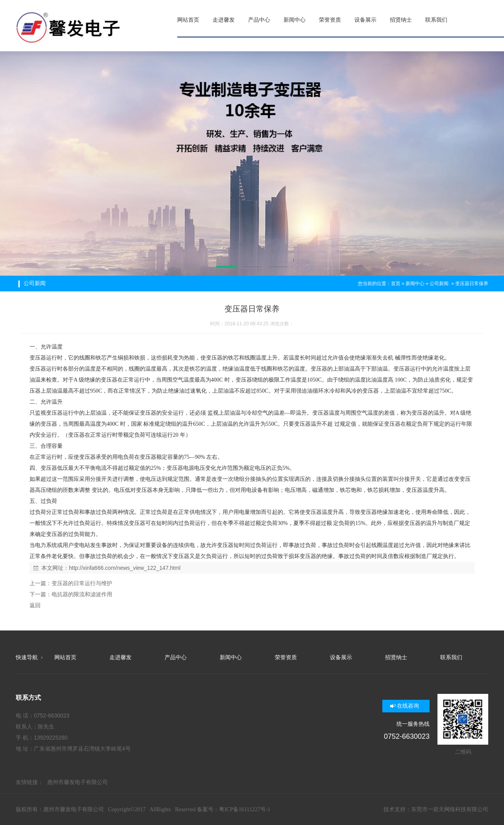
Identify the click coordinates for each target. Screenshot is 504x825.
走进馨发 (120, 657)
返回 (35, 605)
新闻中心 (415, 284)
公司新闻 (439, 284)
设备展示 (341, 657)
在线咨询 (408, 706)
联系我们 (451, 657)
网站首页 (65, 657)
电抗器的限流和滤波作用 (82, 594)
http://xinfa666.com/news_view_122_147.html (125, 568)
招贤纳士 (396, 657)
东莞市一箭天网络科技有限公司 (450, 809)
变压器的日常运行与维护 (82, 583)
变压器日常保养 (472, 284)
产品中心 (176, 657)
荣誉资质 (286, 657)
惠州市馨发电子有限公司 (78, 782)
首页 (396, 284)
